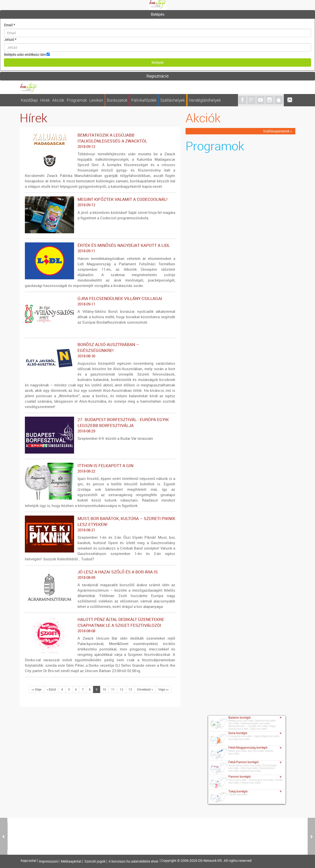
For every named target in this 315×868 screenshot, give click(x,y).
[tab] (157, 15)
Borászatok (117, 100)
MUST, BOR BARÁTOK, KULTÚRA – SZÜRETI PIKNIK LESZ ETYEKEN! (100, 524)
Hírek (45, 100)
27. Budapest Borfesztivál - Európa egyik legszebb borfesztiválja (100, 425)
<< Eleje (36, 689)
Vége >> (163, 689)
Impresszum (48, 861)
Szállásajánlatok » (277, 131)
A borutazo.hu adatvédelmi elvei (133, 861)
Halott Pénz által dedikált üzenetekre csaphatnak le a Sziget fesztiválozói (100, 625)
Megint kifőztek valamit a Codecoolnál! (100, 202)
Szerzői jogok (95, 861)
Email (9, 25)
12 (122, 689)
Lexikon (96, 100)
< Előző (51, 689)
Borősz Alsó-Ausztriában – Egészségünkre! (100, 350)
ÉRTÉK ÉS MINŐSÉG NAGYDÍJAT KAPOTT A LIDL (100, 248)
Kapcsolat (29, 861)
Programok (77, 100)
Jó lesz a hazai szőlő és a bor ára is (100, 575)
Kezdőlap (29, 100)
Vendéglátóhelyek (205, 100)
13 (130, 689)
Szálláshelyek (173, 100)
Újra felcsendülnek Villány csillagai (100, 301)
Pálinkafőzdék (144, 100)
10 (104, 689)
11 (113, 689)
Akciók (58, 100)
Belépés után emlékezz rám (25, 55)
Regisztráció (157, 76)
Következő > (145, 689)
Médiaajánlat (71, 861)
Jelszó (10, 39)
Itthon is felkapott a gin (100, 468)
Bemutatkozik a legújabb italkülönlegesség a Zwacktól (100, 141)
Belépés (158, 14)
